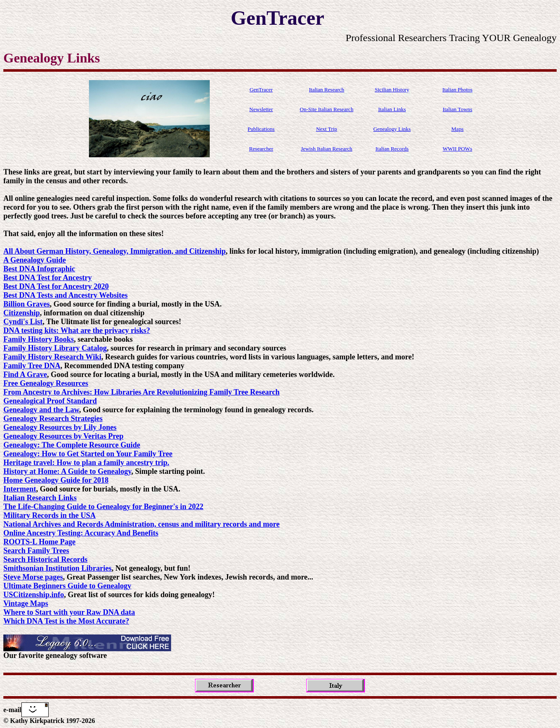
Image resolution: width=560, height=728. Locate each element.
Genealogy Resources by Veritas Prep (63, 436)
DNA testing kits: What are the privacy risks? (77, 330)
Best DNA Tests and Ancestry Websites (65, 295)
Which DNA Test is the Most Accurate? (66, 621)
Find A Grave (25, 374)
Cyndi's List (23, 322)
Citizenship (22, 313)
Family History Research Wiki (52, 357)
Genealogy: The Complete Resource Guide (72, 445)
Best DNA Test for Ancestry (48, 278)
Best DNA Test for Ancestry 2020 (56, 286)
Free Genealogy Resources (46, 383)
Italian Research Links (40, 498)
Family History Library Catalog (55, 348)
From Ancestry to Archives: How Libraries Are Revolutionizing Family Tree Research (142, 392)
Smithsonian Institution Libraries (57, 568)
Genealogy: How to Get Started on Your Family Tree (88, 454)
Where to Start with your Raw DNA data (69, 612)
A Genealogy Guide (35, 260)
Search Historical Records (46, 559)
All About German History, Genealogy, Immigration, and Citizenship (115, 251)
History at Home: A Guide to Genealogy (67, 471)
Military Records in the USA (49, 515)
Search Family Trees (36, 551)
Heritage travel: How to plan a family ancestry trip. (86, 463)
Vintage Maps (26, 603)
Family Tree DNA (32, 366)
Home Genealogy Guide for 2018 (56, 480)
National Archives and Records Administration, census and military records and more (142, 524)
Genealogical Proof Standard (50, 401)
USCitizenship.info (34, 595)
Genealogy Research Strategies (53, 419)
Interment (20, 489)
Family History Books (39, 339)
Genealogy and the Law (41, 410)
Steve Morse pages (33, 577)
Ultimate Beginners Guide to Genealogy (67, 586)
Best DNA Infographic (39, 269)
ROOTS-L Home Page (39, 542)
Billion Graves (27, 304)
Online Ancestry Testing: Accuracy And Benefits (81, 533)
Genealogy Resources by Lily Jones (60, 427)
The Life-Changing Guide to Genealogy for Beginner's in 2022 (103, 507)
